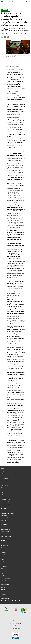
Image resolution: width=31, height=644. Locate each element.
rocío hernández (25, 63)
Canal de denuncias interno (15, 623)
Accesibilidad (16, 618)
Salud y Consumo (19, 69)
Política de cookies (15, 626)
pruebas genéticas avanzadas (11, 64)
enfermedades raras (25, 64)
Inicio (10, 2)
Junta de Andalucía (2, 2)
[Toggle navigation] (29, 2)
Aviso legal (16, 621)
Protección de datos (16, 628)
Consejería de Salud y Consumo (17, 63)
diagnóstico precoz (18, 64)
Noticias (4, 7)
